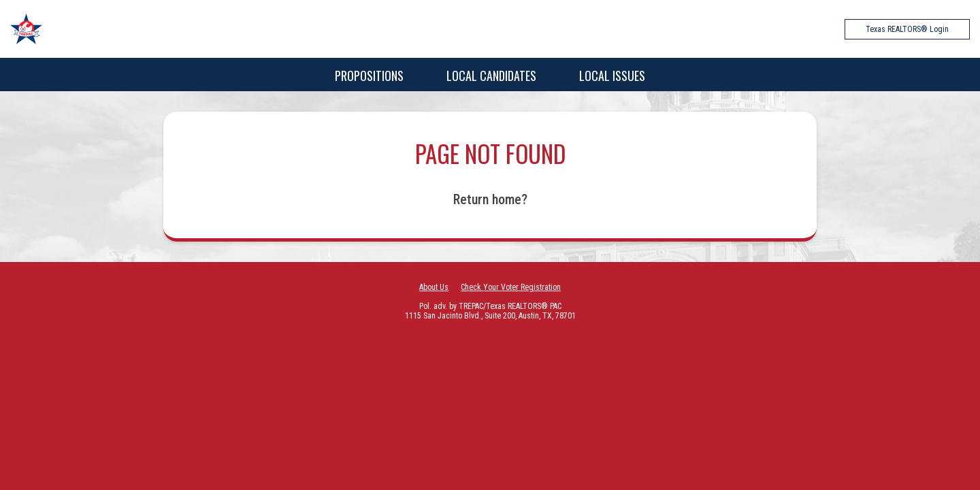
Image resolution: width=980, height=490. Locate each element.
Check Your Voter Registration (511, 287)
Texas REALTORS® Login (907, 29)
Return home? (490, 199)
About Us (434, 287)
